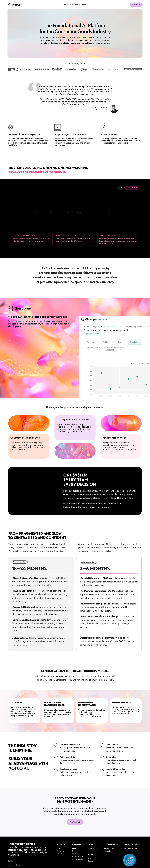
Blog (90, 858)
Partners (75, 851)
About (74, 848)
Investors (75, 854)
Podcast (91, 861)
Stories (83, 5)
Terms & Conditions (111, 848)
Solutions (68, 5)
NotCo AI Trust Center (131, 848)
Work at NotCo (77, 856)
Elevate (59, 854)
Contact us (136, 5)
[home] (22, 5)
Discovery (60, 851)
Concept (60, 848)
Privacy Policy (109, 851)
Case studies (93, 848)
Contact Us (75, 822)
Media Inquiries (78, 859)
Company (76, 5)
